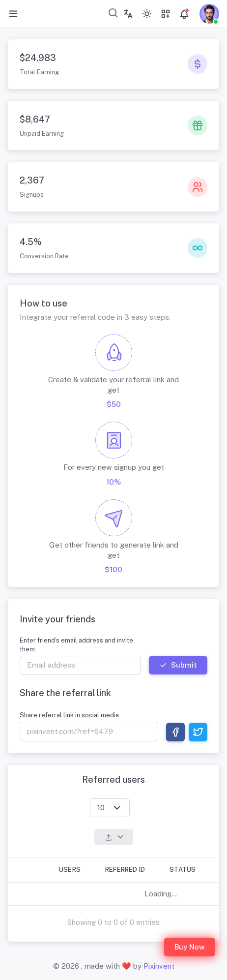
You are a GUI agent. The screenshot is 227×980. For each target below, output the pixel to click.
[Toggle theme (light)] (147, 14)
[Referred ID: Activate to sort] (128, 870)
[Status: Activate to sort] (185, 870)
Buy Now (190, 947)
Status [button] (183, 870)
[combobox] (113, 13)
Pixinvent (159, 966)
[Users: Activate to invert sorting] (72, 870)
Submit (178, 665)
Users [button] (70, 870)
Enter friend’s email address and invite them (76, 645)
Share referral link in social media (69, 715)
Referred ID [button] (125, 870)
